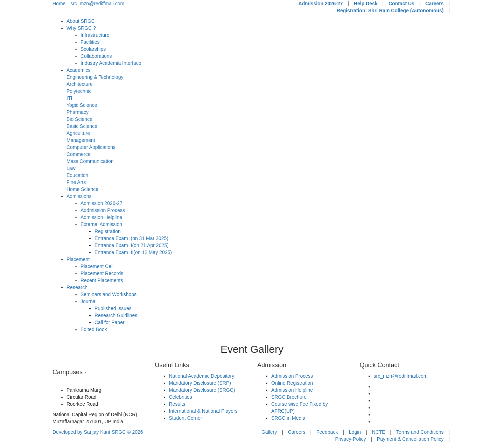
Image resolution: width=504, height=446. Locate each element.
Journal (89, 301)
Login (355, 432)
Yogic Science (82, 105)
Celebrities (181, 397)
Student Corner (186, 418)
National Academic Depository (202, 376)
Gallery (269, 432)
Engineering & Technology (95, 77)
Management (81, 140)
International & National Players (203, 411)
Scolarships (93, 49)
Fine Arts (76, 182)
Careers (434, 4)
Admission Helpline (101, 217)
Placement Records (102, 273)
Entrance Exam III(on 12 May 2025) (133, 252)
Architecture (80, 84)
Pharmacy (78, 112)
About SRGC (81, 21)
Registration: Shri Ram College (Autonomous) (390, 11)
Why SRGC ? (81, 28)
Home (59, 4)
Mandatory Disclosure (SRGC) (202, 390)
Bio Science (79, 119)
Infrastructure (95, 35)
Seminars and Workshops (108, 294)
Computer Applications (91, 147)
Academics (78, 70)
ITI (69, 98)
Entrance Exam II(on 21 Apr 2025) (132, 245)
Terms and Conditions (420, 432)
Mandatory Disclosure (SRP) (200, 383)
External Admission (101, 224)
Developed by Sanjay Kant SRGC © (98, 432)
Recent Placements (102, 280)
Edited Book (94, 329)
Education (77, 175)
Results (177, 404)
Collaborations (96, 56)
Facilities (90, 42)
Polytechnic (79, 91)
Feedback (327, 432)
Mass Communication (90, 161)
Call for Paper (110, 322)
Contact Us (401, 4)
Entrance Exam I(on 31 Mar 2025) (131, 238)
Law (71, 168)
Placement (78, 259)
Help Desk (366, 4)
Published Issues (113, 308)
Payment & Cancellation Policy (410, 439)
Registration (108, 231)
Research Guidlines (116, 315)
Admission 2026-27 (321, 4)
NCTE (379, 432)
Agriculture (78, 133)
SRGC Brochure (289, 397)
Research (77, 287)
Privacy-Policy (350, 439)
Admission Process (292, 376)
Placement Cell (97, 266)
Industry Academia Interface (111, 63)
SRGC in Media (288, 418)
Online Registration (292, 383)
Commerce (78, 154)
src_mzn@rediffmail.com (97, 4)
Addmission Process (103, 210)
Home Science (82, 189)
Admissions (79, 196)
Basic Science (82, 126)
